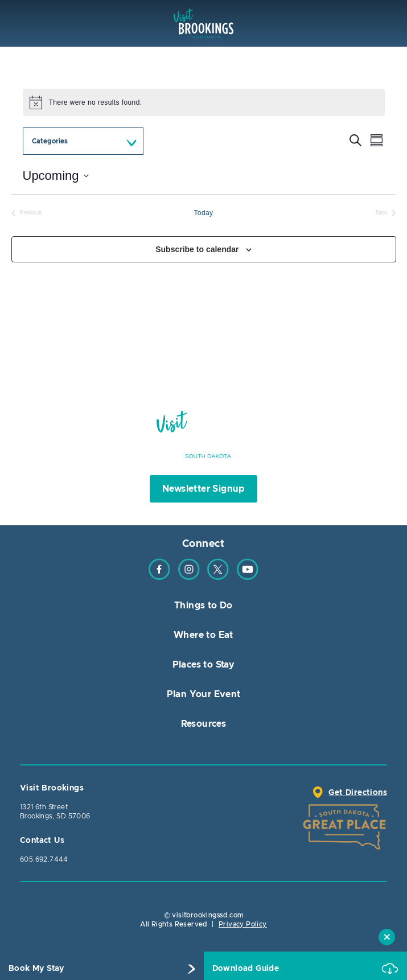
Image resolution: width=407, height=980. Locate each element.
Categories (50, 141)
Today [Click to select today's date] (203, 213)
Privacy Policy (243, 924)
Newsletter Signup (203, 489)
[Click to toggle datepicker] (56, 176)
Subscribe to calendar (197, 249)
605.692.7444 (44, 859)
